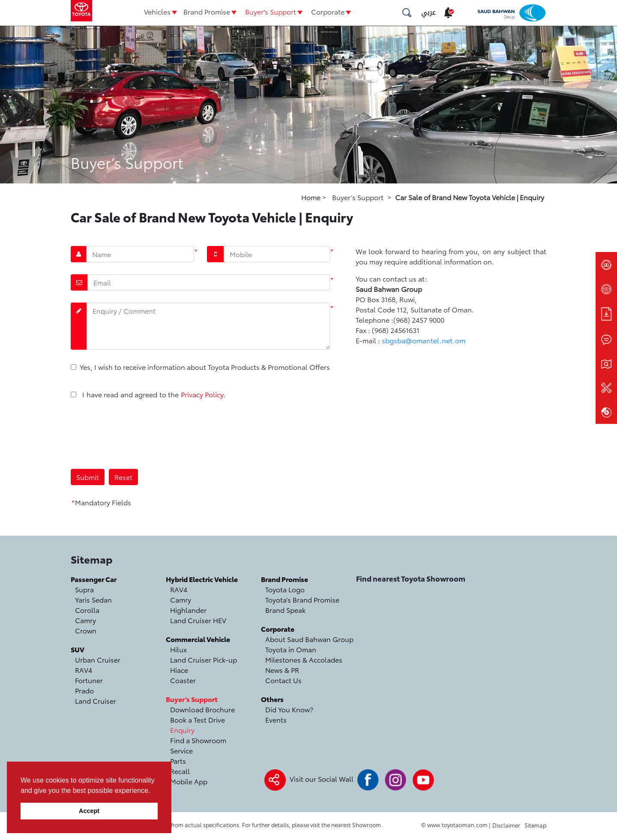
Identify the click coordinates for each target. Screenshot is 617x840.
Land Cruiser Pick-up (204, 659)
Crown (86, 630)
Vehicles (157, 11)
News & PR (282, 670)
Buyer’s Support (192, 699)
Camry (85, 620)
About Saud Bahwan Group (309, 639)
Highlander (188, 610)
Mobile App (189, 781)
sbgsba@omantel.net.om (424, 340)
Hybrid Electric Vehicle (202, 579)
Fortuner (89, 680)
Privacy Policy (202, 394)
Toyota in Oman (291, 649)
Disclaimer (506, 825)
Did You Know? (289, 709)
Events (276, 719)
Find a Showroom (198, 740)
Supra (84, 589)
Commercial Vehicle (198, 639)
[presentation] (136, 433)
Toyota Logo (285, 589)
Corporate (328, 11)
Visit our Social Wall (322, 778)
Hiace (179, 670)
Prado (84, 690)
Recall (180, 771)
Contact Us (283, 680)
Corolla (87, 610)
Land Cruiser (96, 700)
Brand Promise (207, 11)
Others (272, 699)
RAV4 (84, 670)
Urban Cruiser (98, 659)
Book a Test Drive (198, 719)
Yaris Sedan (93, 599)
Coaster (183, 680)
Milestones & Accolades (304, 659)
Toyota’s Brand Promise (302, 599)
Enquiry (182, 730)
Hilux (178, 649)
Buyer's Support (271, 11)
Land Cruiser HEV (198, 620)
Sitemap (535, 825)
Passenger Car (94, 579)
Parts (178, 760)
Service (181, 750)
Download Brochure (202, 709)
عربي (428, 12)
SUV (78, 649)
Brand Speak (285, 610)
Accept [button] (89, 811)
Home (312, 197)
